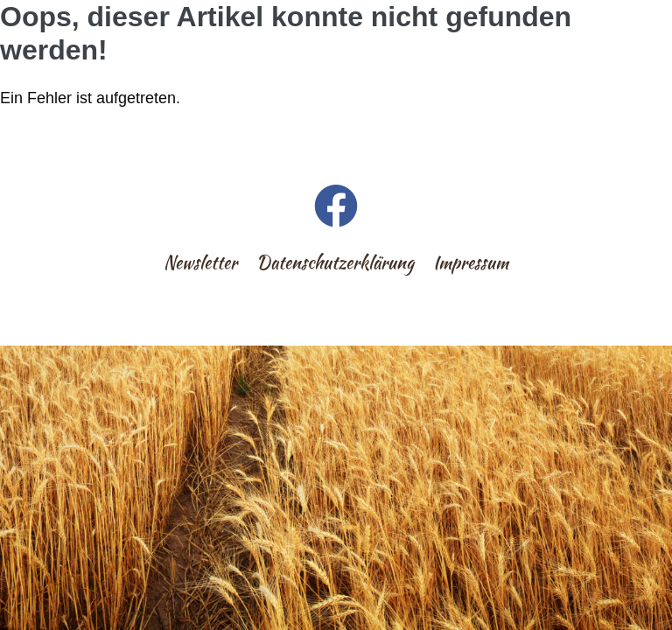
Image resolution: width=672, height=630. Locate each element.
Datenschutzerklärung (335, 262)
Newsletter (200, 262)
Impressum (471, 262)
